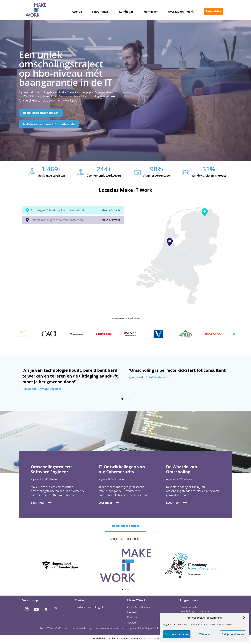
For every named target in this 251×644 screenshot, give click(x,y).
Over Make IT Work (181, 12)
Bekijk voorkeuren (233, 634)
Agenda (77, 12)
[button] (244, 618)
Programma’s (100, 12)
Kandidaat (126, 12)
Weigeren (205, 634)
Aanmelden (213, 11)
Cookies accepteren (177, 634)
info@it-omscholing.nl (89, 607)
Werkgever (151, 12)
